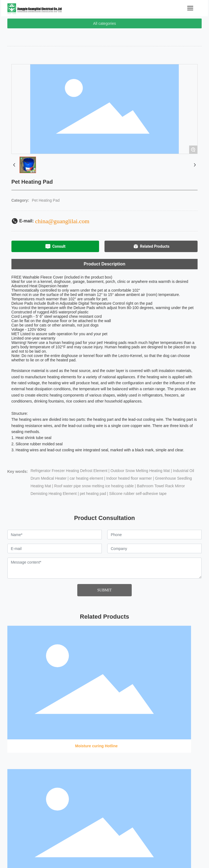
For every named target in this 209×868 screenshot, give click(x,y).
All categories (104, 23)
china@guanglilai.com (62, 221)
